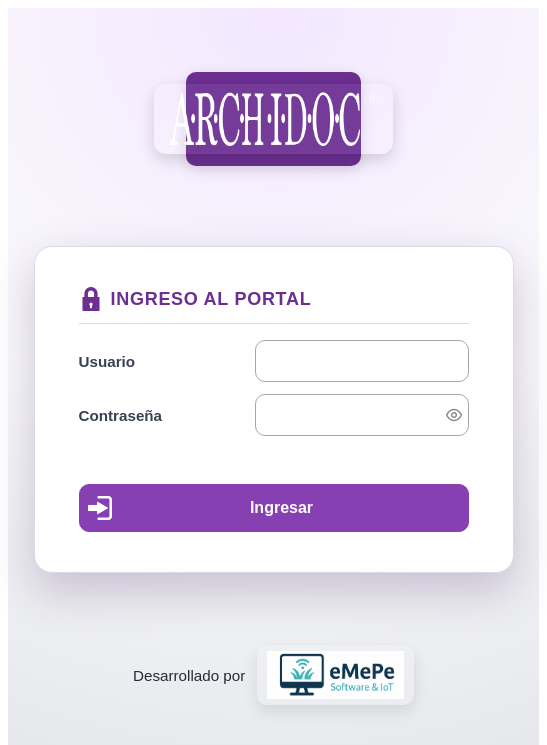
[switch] (454, 415)
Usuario (107, 361)
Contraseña (121, 415)
